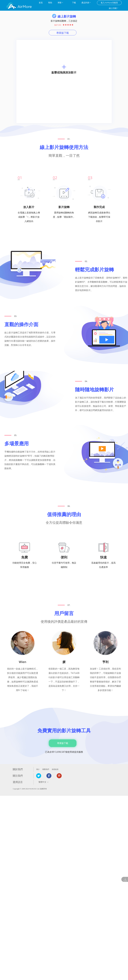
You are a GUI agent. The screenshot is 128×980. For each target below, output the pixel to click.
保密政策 (55, 769)
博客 (60, 3)
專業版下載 (63, 33)
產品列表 (85, 3)
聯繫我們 (46, 769)
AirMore (25, 7)
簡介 (38, 769)
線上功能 (113, 8)
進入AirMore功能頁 (109, 3)
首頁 (41, 3)
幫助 (50, 3)
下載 (74, 3)
